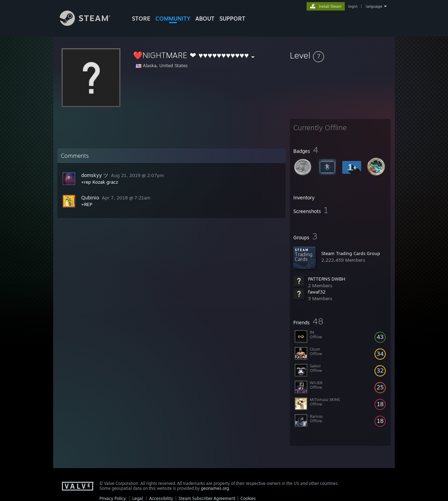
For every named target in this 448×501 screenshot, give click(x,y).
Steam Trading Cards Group (351, 253)
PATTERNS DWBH (327, 279)
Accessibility (161, 498)
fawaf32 (317, 292)
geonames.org (215, 488)
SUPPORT (232, 19)
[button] (340, 55)
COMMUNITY (173, 19)
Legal (138, 498)
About (205, 19)
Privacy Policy (113, 498)
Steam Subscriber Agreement (207, 498)
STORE (141, 19)
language (374, 6)
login (353, 6)
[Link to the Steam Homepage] (90, 24)
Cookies (248, 498)
